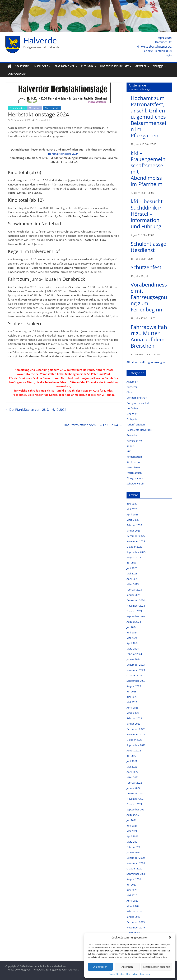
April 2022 (132, 772)
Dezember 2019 (136, 922)
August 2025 (134, 557)
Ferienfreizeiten (17, 108)
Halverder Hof (135, 441)
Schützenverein (136, 484)
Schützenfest (146, 267)
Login (168, 55)
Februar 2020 (134, 911)
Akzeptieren (100, 967)
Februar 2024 (134, 654)
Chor (129, 392)
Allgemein (132, 382)
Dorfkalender (17, 74)
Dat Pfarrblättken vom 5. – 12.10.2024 (93, 425)
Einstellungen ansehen (157, 967)
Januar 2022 (133, 788)
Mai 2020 (132, 895)
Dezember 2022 (136, 729)
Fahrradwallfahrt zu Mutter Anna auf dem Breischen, (149, 336)
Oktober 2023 (134, 675)
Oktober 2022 (134, 740)
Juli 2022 (131, 756)
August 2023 (134, 686)
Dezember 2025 (136, 536)
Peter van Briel (43, 120)
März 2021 (133, 842)
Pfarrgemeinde (65, 66)
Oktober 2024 (134, 611)
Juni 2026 (132, 504)
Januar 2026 (133, 531)
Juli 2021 (131, 820)
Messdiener (35, 108)
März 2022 (133, 777)
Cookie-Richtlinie (117, 974)
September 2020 (136, 874)
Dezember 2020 (136, 858)
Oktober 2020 (134, 868)
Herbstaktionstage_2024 (63, 154)
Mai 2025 (132, 573)
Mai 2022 (132, 767)
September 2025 (136, 552)
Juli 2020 (131, 885)
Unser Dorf (40, 66)
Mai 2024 (132, 638)
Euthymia (87, 66)
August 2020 (134, 879)
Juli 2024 (131, 627)
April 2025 (132, 579)
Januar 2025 (133, 595)
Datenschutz (132, 974)
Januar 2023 (133, 724)
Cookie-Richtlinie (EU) (158, 51)
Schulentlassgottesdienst (149, 247)
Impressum (146, 974)
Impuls (131, 446)
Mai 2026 (132, 509)
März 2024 (133, 649)
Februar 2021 (134, 847)
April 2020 (132, 901)
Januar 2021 (133, 852)
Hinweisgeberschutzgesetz (154, 47)
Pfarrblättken (134, 473)
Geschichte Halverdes (139, 430)
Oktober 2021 (134, 804)
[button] (170, 937)
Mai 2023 (132, 702)
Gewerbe (141, 66)
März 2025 (133, 584)
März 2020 (133, 906)
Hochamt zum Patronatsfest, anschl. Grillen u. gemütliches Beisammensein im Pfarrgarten (148, 117)
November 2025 (136, 541)
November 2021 (136, 799)
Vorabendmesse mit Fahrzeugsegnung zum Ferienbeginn (149, 297)
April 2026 (132, 514)
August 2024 (134, 622)
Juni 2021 (132, 826)
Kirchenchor (134, 462)
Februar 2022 (134, 783)
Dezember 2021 (136, 793)
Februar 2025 (134, 590)
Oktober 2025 (134, 547)
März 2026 (133, 520)
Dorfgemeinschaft (137, 398)
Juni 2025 (132, 568)
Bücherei (132, 387)
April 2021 (132, 836)
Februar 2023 (134, 718)
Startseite (22, 66)
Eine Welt (132, 414)
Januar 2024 (133, 659)
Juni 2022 (132, 761)
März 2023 (133, 713)
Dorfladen (132, 408)
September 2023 (136, 681)
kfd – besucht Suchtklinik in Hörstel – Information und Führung (147, 214)
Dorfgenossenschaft (114, 66)
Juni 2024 (132, 632)
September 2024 (136, 616)
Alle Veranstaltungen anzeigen (146, 362)
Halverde (40, 40)
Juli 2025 (131, 563)
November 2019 (136, 927)
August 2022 (134, 750)
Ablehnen (127, 967)
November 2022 (136, 734)
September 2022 (136, 745)
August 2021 (134, 815)
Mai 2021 (132, 831)
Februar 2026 (134, 525)
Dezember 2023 (136, 665)
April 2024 (132, 643)
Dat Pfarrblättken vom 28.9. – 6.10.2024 (36, 410)
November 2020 (136, 863)
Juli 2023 (131, 691)
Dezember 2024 (136, 600)
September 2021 (136, 809)
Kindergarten (134, 457)
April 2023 (132, 708)
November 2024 (136, 606)
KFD (129, 451)
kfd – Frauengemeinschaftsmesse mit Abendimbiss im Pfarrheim (148, 168)
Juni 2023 (132, 697)
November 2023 (136, 670)
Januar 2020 (133, 917)
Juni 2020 (132, 890)
